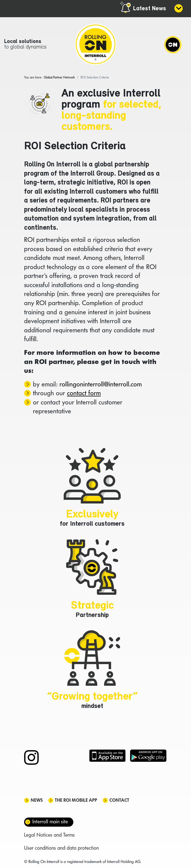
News (37, 801)
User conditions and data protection (61, 848)
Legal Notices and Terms (49, 835)
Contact (119, 801)
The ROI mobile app (76, 801)
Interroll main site (50, 822)
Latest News (150, 9)
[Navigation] (173, 44)
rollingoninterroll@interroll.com (101, 384)
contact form (84, 393)
